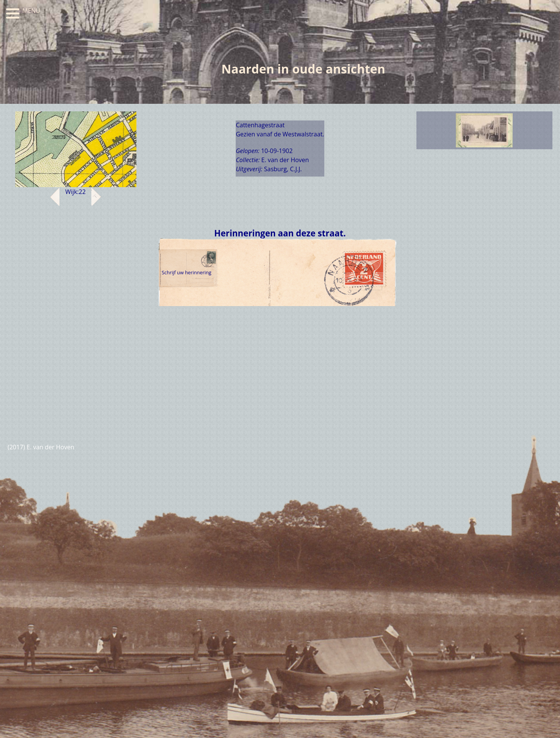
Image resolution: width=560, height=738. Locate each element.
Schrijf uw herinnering (187, 272)
